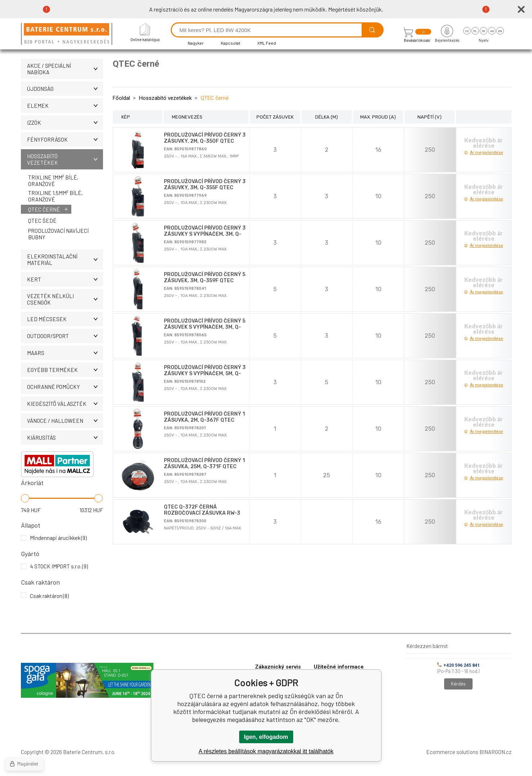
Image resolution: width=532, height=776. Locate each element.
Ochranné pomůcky (65, 387)
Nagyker (196, 43)
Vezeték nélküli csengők (65, 299)
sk (484, 31)
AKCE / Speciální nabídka (65, 69)
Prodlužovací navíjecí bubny (58, 234)
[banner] (68, 34)
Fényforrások (65, 139)
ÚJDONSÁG (65, 89)
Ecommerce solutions (452, 752)
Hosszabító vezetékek (65, 159)
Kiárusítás (65, 438)
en (500, 31)
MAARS (65, 353)
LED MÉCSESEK (65, 319)
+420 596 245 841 (459, 665)
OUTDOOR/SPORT (65, 336)
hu (492, 31)
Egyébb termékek (65, 370)
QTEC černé (44, 209)
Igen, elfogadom (266, 737)
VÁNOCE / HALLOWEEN (65, 421)
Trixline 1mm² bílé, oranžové (53, 181)
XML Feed (267, 43)
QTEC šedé (42, 221)
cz (467, 31)
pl (475, 31)
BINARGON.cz (495, 752)
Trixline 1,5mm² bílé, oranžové (55, 196)
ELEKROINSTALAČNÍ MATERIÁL (65, 260)
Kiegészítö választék (65, 404)
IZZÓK (65, 123)
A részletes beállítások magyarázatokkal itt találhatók (266, 751)
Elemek (65, 106)
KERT (65, 279)
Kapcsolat (231, 43)
